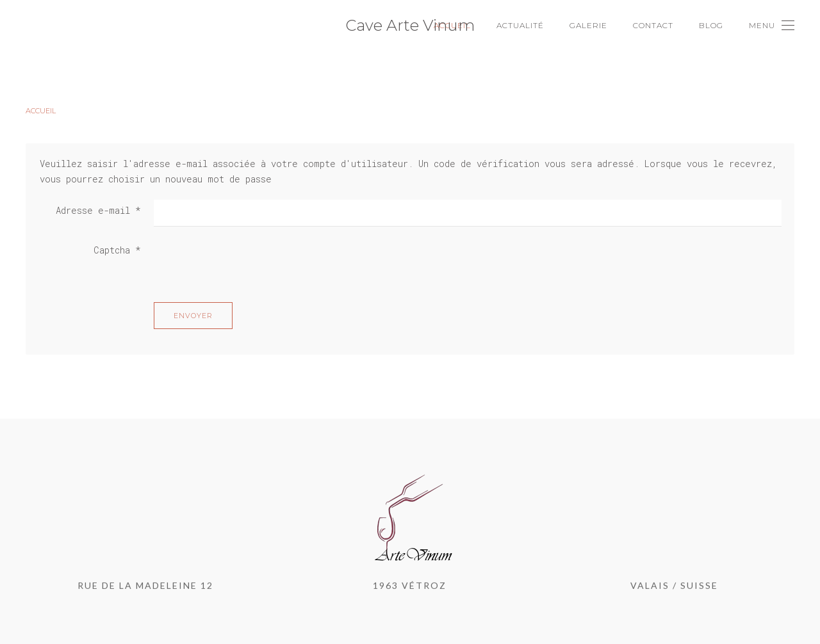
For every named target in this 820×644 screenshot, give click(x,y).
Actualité (520, 25)
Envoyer (193, 316)
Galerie (588, 25)
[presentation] (251, 264)
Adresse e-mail (98, 210)
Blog (711, 25)
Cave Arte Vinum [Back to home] (410, 25)
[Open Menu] (772, 26)
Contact (653, 25)
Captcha (117, 250)
